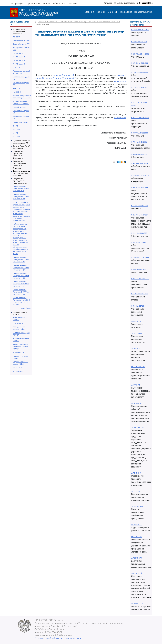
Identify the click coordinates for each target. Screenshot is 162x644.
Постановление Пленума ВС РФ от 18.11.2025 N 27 (21, 284)
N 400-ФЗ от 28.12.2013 (140, 30)
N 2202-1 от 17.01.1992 (139, 233)
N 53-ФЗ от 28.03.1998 (140, 294)
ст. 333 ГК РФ (136, 321)
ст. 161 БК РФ (136, 473)
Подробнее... (25, 308)
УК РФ (16, 133)
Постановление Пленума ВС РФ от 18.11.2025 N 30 (21, 292)
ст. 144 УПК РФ (137, 506)
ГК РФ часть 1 (19, 53)
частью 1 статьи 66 (55, 78)
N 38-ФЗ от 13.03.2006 (140, 133)
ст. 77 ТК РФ (136, 491)
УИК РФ (16, 129)
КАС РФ (16, 88)
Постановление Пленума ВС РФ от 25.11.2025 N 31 (21, 188)
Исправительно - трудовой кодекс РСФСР (20, 347)
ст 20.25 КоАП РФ (138, 367)
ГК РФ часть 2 (19, 57)
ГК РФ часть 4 (19, 64)
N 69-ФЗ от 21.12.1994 (139, 42)
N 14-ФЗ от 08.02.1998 (139, 206)
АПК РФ (16, 37)
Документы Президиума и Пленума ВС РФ (20, 181)
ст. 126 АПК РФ (137, 558)
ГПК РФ (16, 67)
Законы (112, 12)
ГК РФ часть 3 (19, 60)
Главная (89, 12)
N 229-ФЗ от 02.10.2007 (140, 279)
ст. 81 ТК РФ (136, 385)
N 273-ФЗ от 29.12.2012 (140, 63)
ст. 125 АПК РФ (137, 604)
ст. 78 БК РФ (136, 403)
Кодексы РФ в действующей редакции (19, 32)
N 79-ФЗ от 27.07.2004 (140, 72)
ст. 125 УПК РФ (137, 525)
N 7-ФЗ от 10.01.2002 (139, 142)
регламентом (120, 81)
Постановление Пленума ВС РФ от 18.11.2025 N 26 (21, 259)
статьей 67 (71, 78)
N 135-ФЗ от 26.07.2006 (140, 175)
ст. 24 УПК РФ (137, 537)
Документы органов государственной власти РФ (22, 173)
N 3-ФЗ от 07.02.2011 (139, 154)
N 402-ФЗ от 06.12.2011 (140, 163)
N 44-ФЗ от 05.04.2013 (140, 270)
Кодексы (101, 12)
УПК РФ (16, 137)
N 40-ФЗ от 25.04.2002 (140, 54)
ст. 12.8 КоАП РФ (138, 427)
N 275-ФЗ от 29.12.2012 (140, 87)
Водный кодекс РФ (21, 44)
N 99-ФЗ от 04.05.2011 (139, 188)
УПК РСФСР (18, 371)
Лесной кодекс (19, 107)
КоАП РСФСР (19, 352)
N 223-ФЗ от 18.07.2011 (140, 215)
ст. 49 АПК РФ (137, 573)
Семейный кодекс (21, 122)
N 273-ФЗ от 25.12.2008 (140, 118)
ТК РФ (16, 126)
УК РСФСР (17, 368)
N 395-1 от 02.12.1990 (139, 306)
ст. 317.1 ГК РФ (136, 333)
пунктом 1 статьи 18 (64, 75)
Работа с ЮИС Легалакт (65, 3)
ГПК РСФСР (18, 323)
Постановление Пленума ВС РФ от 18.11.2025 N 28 (21, 276)
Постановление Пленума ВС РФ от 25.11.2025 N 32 (21, 196)
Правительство (143, 12)
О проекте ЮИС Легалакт (38, 3)
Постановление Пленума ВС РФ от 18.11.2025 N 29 (21, 268)
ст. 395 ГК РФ (136, 349)
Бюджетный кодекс (21, 40)
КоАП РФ (17, 92)
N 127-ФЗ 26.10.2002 (139, 242)
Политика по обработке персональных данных (59, 638)
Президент (125, 12)
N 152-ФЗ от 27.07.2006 (140, 257)
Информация (16, 3)
